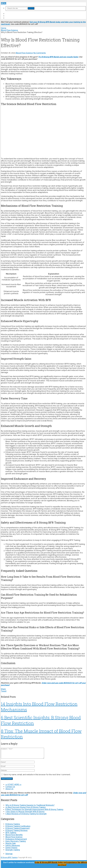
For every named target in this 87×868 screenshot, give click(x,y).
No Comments (40, 53)
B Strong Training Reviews (16, 832)
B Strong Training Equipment (18, 830)
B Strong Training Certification (18, 828)
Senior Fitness (11, 850)
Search (31, 8)
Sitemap (9, 856)
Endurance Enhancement (16, 841)
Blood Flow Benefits (14, 837)
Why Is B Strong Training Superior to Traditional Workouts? (30, 807)
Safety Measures (13, 848)
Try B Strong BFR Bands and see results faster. (58, 57)
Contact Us (11, 16)
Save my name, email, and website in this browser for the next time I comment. (37, 777)
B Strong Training (13, 826)
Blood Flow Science (24, 53)
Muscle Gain (11, 845)
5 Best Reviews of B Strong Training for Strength (26, 816)
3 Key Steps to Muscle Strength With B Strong (25, 814)
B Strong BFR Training (9, 860)
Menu (4, 3)
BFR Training (11, 835)
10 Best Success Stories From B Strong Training (25, 809)
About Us (10, 18)
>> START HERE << (14, 14)
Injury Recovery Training (16, 843)
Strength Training (13, 852)
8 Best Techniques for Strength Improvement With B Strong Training (34, 811)
